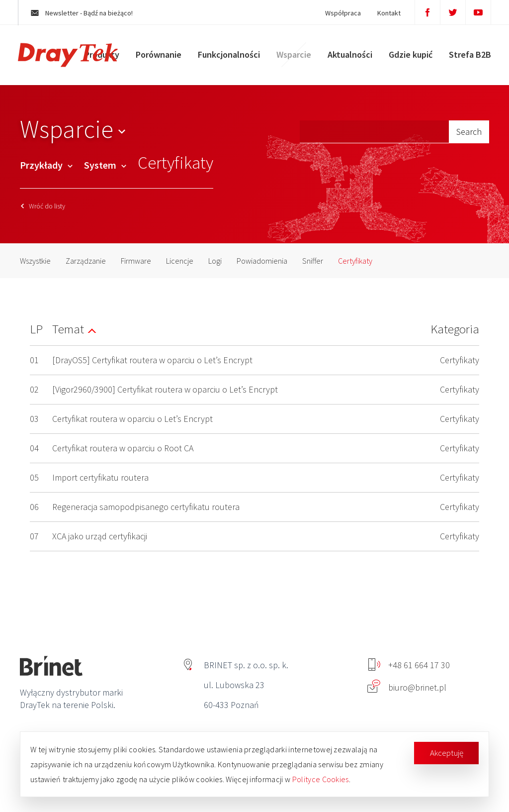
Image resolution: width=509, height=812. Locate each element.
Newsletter (86, 13)
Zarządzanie (86, 261)
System (105, 165)
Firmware (136, 261)
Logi (215, 261)
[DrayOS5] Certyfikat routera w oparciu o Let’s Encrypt (152, 360)
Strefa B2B (468, 57)
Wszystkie (35, 261)
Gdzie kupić (409, 57)
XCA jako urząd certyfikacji (100, 536)
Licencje (180, 261)
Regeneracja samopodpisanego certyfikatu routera (146, 507)
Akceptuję (447, 753)
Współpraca (339, 13)
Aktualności (348, 57)
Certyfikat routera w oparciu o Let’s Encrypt (132, 419)
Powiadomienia (262, 261)
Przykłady (46, 165)
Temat (68, 329)
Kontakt (384, 13)
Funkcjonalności (227, 57)
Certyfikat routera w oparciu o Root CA (123, 448)
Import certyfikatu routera (100, 477)
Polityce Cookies (321, 779)
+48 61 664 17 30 (409, 665)
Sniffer (313, 261)
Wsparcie (292, 57)
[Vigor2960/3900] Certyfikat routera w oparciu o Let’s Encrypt (165, 389)
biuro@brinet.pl (407, 687)
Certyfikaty (355, 261)
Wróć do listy (43, 206)
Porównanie (157, 57)
